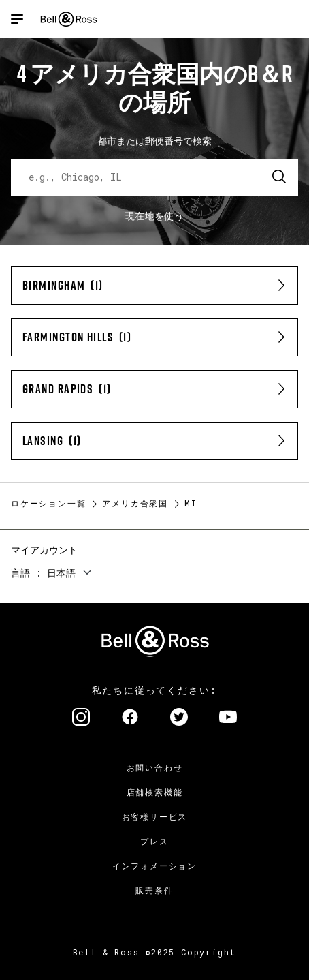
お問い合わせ (155, 767)
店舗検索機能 (155, 792)
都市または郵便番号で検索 (154, 141)
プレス (154, 841)
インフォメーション (154, 866)
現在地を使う (154, 216)
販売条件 (154, 890)
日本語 (61, 573)
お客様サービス (155, 816)
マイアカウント (44, 550)
